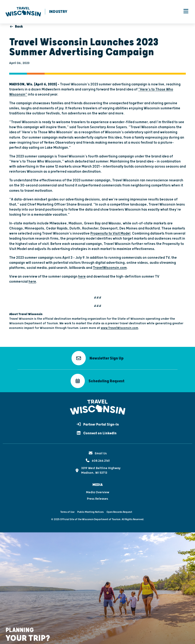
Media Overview (98, 493)
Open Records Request (119, 512)
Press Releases (97, 499)
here (82, 277)
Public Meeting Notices (90, 512)
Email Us (97, 454)
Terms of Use (67, 512)
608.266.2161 (97, 461)
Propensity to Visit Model (110, 234)
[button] (97, 358)
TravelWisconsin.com (110, 268)
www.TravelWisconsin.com (119, 328)
